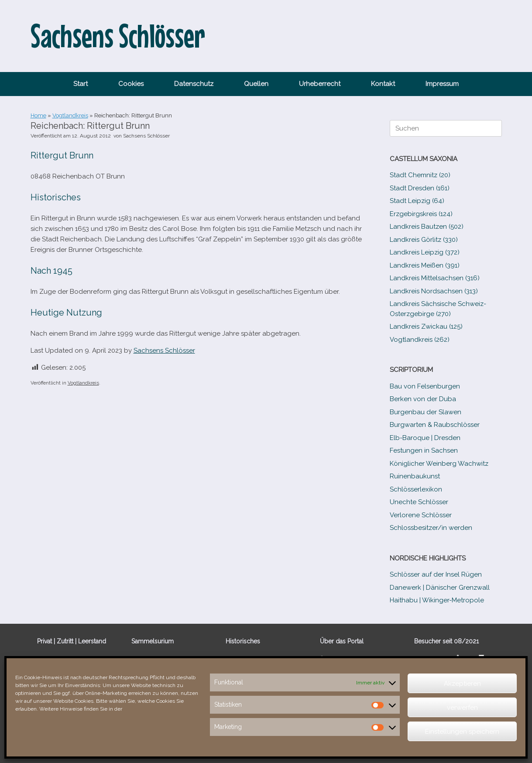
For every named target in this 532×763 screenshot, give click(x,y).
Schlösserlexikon (416, 489)
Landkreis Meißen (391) (425, 265)
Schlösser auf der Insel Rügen (436, 574)
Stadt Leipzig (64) (417, 201)
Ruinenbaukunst (415, 476)
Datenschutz (194, 84)
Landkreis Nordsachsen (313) (434, 291)
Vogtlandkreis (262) (420, 340)
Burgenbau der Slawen (426, 412)
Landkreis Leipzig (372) (425, 252)
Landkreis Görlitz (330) (424, 240)
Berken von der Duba (423, 399)
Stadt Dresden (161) (420, 188)
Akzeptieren (462, 684)
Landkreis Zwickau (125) (426, 327)
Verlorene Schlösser (421, 515)
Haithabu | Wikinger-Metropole (437, 600)
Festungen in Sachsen (424, 450)
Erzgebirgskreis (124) (421, 214)
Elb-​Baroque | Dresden (425, 438)
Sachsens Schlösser (146, 136)
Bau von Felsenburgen (425, 386)
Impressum (442, 84)
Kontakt (383, 84)
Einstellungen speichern (462, 732)
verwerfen (462, 708)
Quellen (256, 84)
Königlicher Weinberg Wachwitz (439, 464)
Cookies (131, 84)
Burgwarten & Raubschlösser (435, 425)
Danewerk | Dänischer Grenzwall (440, 588)
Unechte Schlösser (419, 502)
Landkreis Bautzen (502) (427, 227)
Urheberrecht (320, 84)
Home (38, 115)
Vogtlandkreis (70, 115)
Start (81, 84)
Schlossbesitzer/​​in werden (431, 528)
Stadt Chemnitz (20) (420, 175)
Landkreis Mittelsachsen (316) (435, 278)
